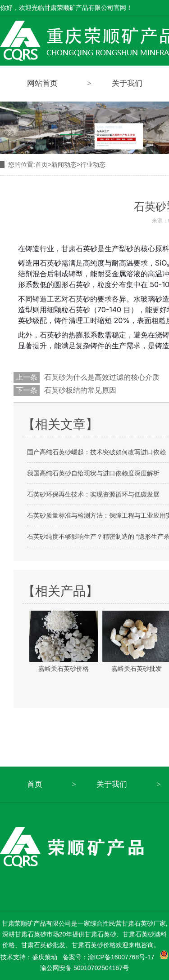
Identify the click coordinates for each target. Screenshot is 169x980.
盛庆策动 (45, 957)
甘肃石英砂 (79, 248)
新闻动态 (64, 164)
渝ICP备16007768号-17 (121, 957)
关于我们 (112, 784)
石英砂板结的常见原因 (80, 390)
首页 (43, 164)
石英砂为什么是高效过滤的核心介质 (102, 377)
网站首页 (42, 83)
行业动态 (93, 164)
